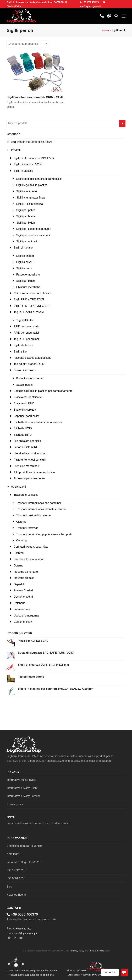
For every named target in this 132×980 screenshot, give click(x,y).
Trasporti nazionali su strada (33, 515)
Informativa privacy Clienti (22, 788)
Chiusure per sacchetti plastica (32, 293)
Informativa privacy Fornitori (23, 796)
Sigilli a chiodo (25, 256)
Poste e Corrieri (23, 590)
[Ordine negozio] (28, 44)
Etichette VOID (23, 428)
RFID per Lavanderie (26, 326)
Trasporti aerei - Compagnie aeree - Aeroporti (44, 534)
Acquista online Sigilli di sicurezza (32, 142)
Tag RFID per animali (26, 339)
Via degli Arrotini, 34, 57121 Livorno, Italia (33, 919)
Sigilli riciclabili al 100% (28, 164)
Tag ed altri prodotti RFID (29, 364)
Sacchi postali (25, 385)
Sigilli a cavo (24, 262)
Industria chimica (24, 578)
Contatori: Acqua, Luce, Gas (31, 547)
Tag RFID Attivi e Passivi (29, 312)
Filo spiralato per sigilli (27, 441)
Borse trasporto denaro (30, 378)
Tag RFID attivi (25, 320)
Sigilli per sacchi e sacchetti (33, 235)
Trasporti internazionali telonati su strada (41, 509)
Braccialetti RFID (24, 403)
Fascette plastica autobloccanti (32, 358)
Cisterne (21, 522)
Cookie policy (15, 804)
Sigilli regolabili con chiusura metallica (39, 179)
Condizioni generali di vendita (24, 846)
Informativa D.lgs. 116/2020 (23, 862)
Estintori (19, 553)
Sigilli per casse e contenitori (34, 229)
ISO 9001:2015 (16, 878)
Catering (21, 540)
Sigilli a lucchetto (26, 191)
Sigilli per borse (26, 216)
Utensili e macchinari (26, 466)
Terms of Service (96, 951)
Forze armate (22, 609)
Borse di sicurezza (25, 370)
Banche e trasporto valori (29, 559)
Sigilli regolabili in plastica (32, 185)
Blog (9, 887)
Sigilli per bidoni (26, 223)
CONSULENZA (14, 6)
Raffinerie (19, 603)
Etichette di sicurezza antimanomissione (38, 422)
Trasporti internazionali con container (39, 503)
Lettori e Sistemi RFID (27, 447)
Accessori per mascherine (29, 478)
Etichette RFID (23, 435)
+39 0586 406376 (89, 2)
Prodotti (16, 150)
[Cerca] (122, 123)
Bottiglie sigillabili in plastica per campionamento (43, 391)
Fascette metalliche (28, 275)
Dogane (18, 566)
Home (106, 30)
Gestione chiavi (23, 622)
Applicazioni (18, 487)
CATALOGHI (60, 2)
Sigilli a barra (24, 268)
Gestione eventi (23, 597)
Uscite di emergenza (26, 616)
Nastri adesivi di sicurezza (29, 453)
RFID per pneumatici (26, 333)
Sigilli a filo (20, 352)
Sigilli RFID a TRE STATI (29, 299)
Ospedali (19, 584)
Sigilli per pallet (25, 210)
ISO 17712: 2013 (17, 870)
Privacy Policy (78, 951)
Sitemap (71, 971)
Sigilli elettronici (23, 345)
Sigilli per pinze (25, 281)
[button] (116, 16)
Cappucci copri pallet (26, 416)
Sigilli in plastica (23, 171)
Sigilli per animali (26, 241)
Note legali (13, 854)
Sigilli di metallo (23, 248)
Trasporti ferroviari (27, 528)
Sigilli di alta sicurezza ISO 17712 (34, 158)
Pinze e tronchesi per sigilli (30, 460)
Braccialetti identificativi (28, 397)
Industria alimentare (26, 572)
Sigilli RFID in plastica (29, 204)
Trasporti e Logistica (26, 495)
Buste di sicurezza (25, 410)
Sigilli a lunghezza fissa (30, 198)
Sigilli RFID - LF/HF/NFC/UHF (32, 306)
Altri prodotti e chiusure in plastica (34, 472)
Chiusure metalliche (28, 287)
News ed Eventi (16, 895)
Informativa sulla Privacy (21, 780)
